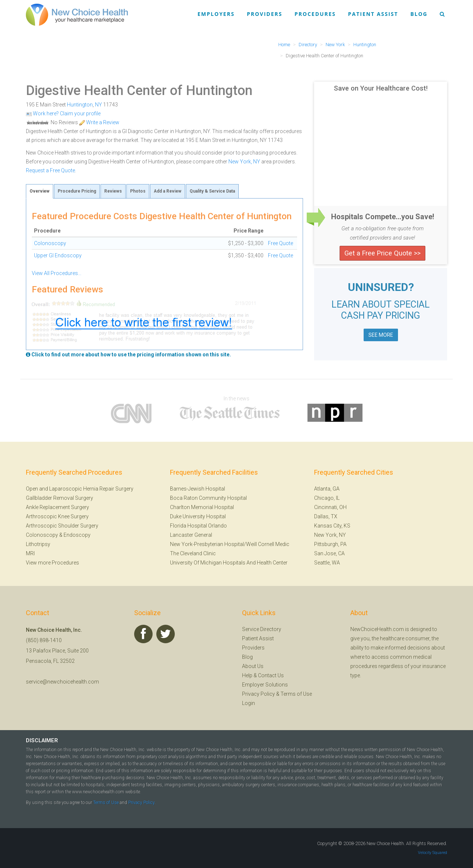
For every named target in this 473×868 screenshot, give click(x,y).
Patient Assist (373, 14)
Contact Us (271, 675)
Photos (138, 191)
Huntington (80, 105)
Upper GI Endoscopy (58, 255)
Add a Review (168, 191)
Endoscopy (77, 535)
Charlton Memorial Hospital (202, 507)
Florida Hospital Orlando (198, 526)
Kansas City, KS (332, 526)
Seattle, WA (327, 563)
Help (247, 675)
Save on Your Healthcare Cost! (381, 88)
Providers (265, 14)
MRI (30, 553)
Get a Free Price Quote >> (382, 253)
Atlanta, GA (327, 489)
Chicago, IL (327, 498)
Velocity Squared (433, 853)
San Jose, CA (329, 553)
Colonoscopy (50, 243)
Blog (419, 14)
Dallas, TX (326, 516)
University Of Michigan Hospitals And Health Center (229, 563)
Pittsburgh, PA (330, 544)
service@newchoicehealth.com (62, 682)
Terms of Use (296, 694)
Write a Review (99, 122)
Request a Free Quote (50, 170)
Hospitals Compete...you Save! (383, 217)
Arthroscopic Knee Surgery (57, 516)
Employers (216, 14)
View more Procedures (52, 563)
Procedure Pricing (77, 191)
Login (249, 703)
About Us (253, 666)
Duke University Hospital (198, 516)
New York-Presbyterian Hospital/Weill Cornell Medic (230, 544)
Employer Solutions (265, 685)
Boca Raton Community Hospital (208, 498)
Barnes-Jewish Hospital (198, 489)
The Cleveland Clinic (193, 553)
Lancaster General (191, 535)
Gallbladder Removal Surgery (59, 498)
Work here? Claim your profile (63, 113)
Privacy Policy (258, 694)
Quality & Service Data (212, 191)
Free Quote (280, 243)
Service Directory (262, 629)
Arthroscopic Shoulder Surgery (62, 526)
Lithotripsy (38, 544)
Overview (40, 191)
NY (98, 105)
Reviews (113, 191)
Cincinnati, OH (330, 507)
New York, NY (244, 162)
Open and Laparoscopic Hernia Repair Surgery (80, 489)
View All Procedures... (57, 273)
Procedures (315, 14)
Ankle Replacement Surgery (57, 507)
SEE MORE (381, 335)
